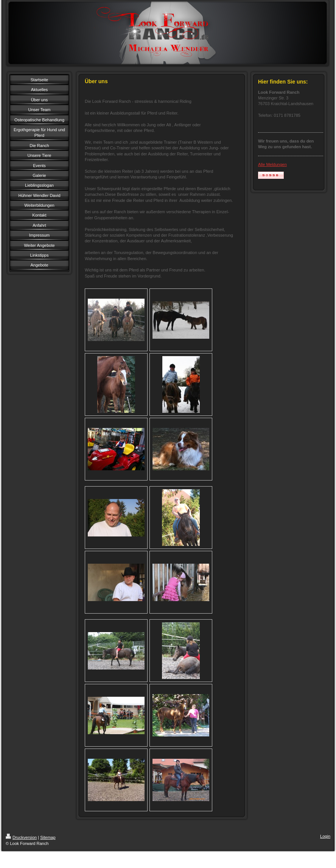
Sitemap (48, 837)
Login (325, 836)
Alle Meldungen (272, 164)
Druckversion (21, 837)
